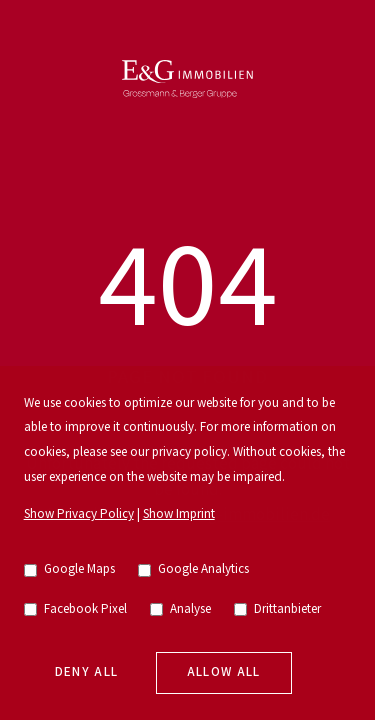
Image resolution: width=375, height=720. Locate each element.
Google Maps (70, 569)
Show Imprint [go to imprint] (179, 514)
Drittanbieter (278, 609)
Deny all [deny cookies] (87, 672)
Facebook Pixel (76, 609)
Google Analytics (194, 569)
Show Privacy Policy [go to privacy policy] (79, 514)
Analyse (181, 609)
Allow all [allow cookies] (224, 672)
